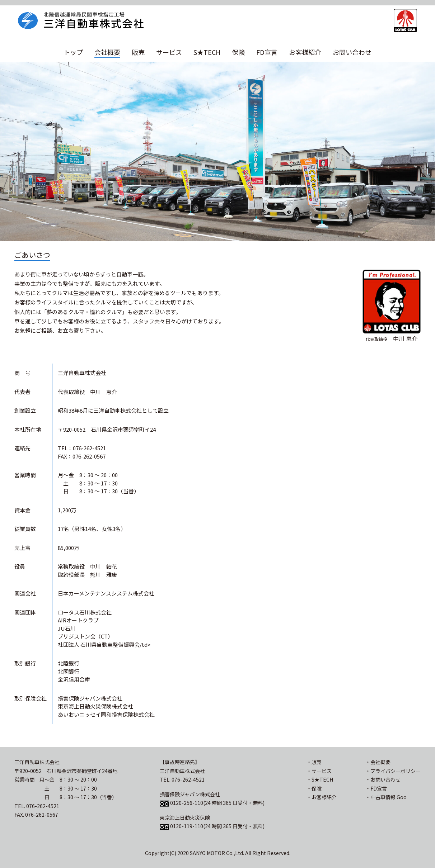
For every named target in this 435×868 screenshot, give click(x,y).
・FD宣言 (376, 788)
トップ (73, 52)
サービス (169, 52)
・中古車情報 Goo (386, 797)
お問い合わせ (352, 52)
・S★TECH (320, 779)
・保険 (314, 788)
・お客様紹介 (322, 797)
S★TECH (207, 52)
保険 (238, 52)
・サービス (319, 771)
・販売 (314, 762)
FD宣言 (267, 52)
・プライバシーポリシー (393, 771)
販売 (138, 52)
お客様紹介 (305, 52)
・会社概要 (378, 762)
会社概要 (107, 52)
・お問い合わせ (383, 779)
